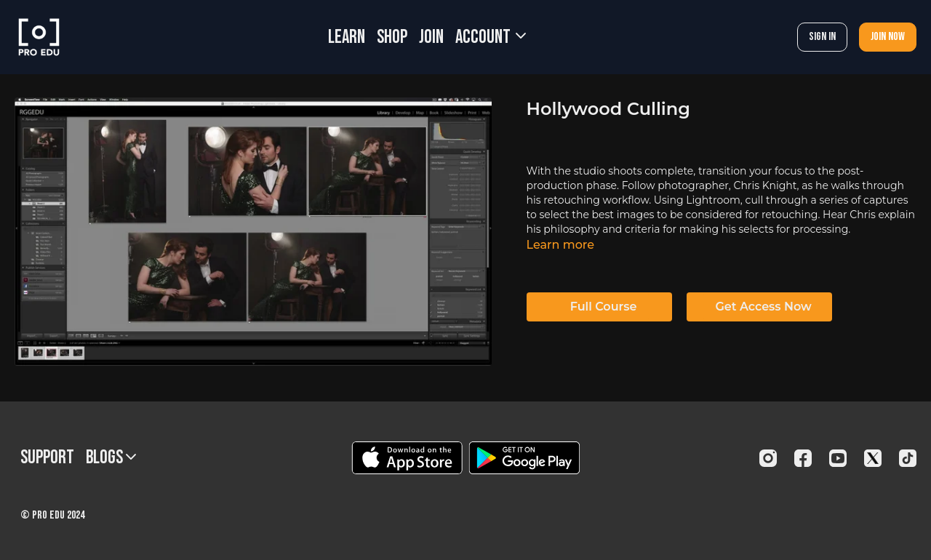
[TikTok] (908, 458)
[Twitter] (873, 458)
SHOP (392, 37)
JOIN (431, 37)
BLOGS (111, 458)
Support (47, 458)
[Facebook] (803, 458)
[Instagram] (768, 458)
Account (491, 37)
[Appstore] (407, 458)
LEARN (347, 37)
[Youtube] (838, 458)
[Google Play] (524, 458)
